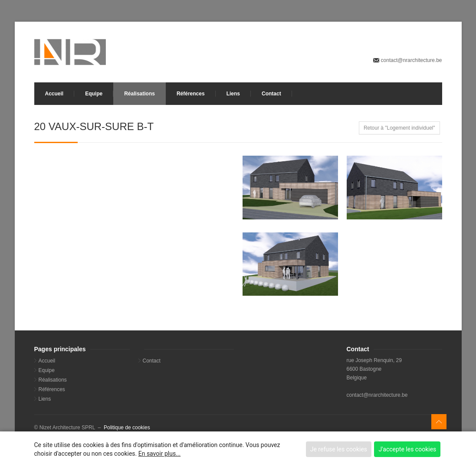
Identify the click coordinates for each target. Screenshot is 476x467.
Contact (271, 94)
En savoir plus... (159, 454)
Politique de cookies (127, 428)
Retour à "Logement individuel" (399, 128)
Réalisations (140, 94)
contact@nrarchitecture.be (412, 60)
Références (191, 94)
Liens (233, 94)
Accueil (54, 94)
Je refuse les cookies (339, 449)
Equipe (94, 94)
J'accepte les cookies (407, 449)
